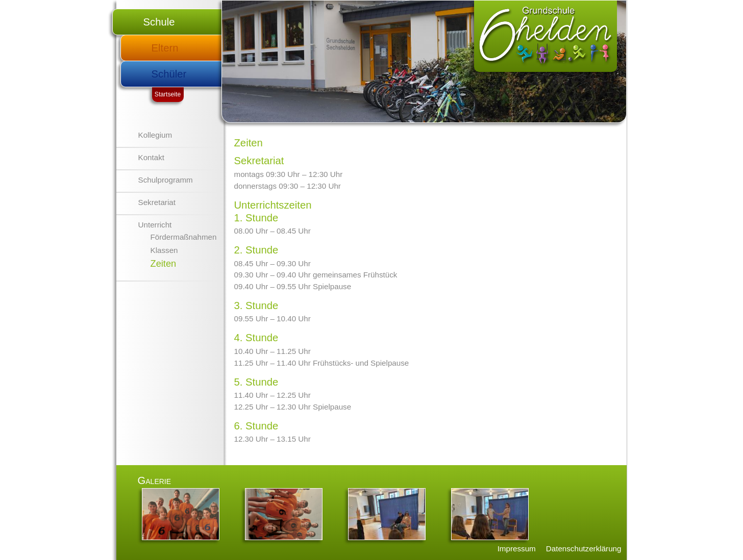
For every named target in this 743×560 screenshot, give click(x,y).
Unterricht (155, 225)
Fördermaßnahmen (184, 237)
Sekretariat (157, 202)
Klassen (164, 250)
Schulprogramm (166, 180)
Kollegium (155, 135)
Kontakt (152, 157)
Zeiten (164, 263)
